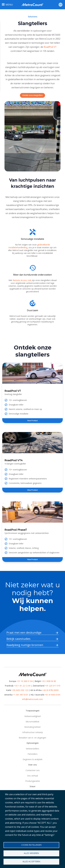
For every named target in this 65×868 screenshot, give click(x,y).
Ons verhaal (32, 776)
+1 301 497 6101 (21, 695)
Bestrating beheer (33, 727)
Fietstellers (33, 754)
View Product (32, 421)
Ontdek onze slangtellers (32, 95)
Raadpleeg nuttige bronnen (25, 645)
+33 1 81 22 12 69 (22, 686)
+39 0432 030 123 (20, 690)
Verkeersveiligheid (32, 716)
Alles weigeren (31, 853)
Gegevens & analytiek (33, 759)
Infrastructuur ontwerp (33, 732)
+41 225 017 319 (53, 686)
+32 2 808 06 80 (48, 681)
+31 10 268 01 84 (25, 681)
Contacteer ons (33, 770)
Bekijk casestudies (18, 639)
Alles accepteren (31, 861)
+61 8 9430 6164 (52, 695)
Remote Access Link (22, 280)
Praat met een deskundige (24, 633)
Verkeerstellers (32, 749)
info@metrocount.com (32, 699)
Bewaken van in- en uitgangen (32, 738)
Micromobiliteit (32, 722)
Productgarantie (33, 781)
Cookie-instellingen (31, 845)
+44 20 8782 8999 (50, 690)
